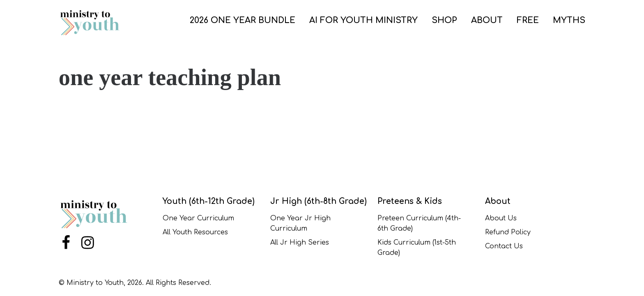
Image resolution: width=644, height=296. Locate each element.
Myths (569, 20)
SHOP (444, 20)
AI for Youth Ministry (363, 20)
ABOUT (487, 20)
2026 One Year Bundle (243, 20)
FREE (528, 20)
